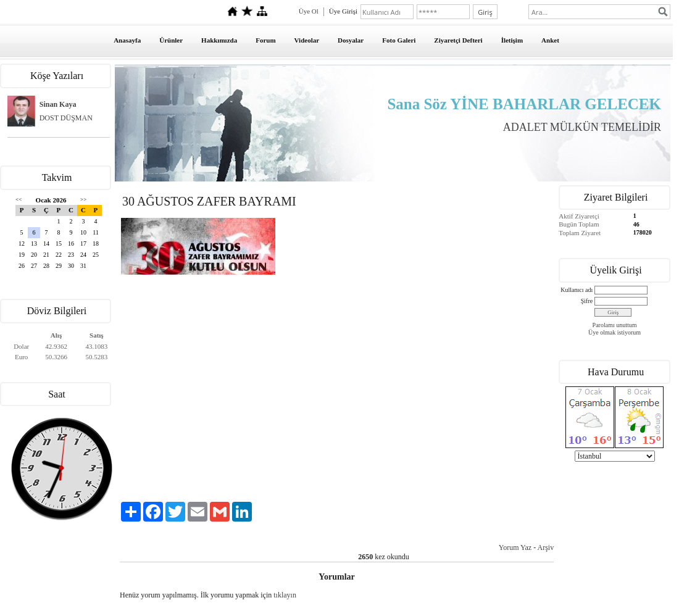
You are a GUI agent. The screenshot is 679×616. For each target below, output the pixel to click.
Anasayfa (127, 40)
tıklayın (285, 595)
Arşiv (546, 547)
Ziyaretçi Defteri (458, 40)
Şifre (587, 301)
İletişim (512, 40)
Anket (550, 40)
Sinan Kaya (58, 104)
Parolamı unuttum (615, 325)
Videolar (307, 40)
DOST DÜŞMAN (66, 118)
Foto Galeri (399, 40)
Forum (265, 40)
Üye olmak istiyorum (614, 332)
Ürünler (171, 40)
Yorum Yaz (515, 547)
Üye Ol (309, 11)
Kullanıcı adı (577, 290)
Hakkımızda (219, 40)
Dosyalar (351, 40)
